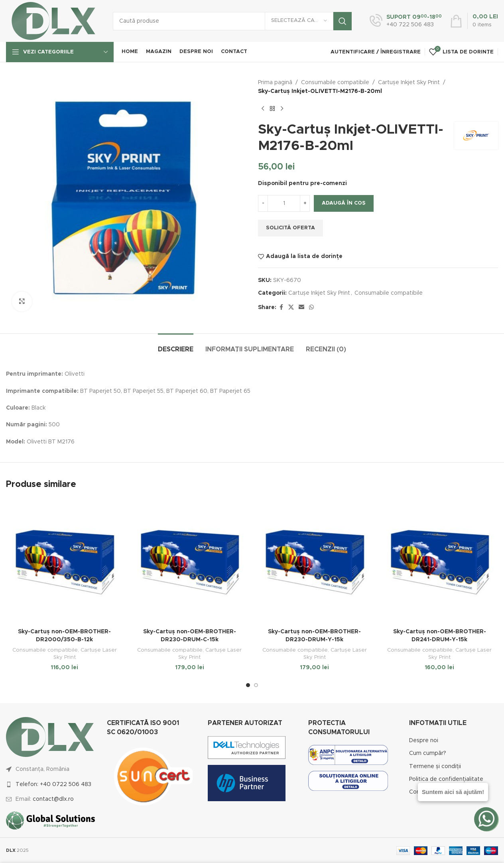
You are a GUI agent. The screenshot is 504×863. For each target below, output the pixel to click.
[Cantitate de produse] (284, 203)
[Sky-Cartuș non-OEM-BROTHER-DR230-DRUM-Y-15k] (315, 562)
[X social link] (291, 307)
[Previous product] (263, 109)
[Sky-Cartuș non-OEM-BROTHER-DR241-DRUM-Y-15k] (440, 562)
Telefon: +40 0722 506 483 (53, 784)
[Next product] (282, 109)
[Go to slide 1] (248, 685)
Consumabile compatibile (335, 83)
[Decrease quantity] (263, 203)
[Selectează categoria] (299, 21)
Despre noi (424, 741)
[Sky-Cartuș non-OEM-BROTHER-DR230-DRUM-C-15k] (190, 562)
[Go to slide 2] (256, 685)
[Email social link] (301, 307)
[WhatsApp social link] (311, 307)
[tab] (176, 346)
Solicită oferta (290, 228)
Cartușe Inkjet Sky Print (409, 83)
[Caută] (232, 21)
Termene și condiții (435, 766)
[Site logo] (53, 21)
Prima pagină (275, 83)
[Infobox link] (406, 21)
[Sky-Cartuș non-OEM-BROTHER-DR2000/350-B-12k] (65, 562)
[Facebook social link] (281, 307)
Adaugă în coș (344, 203)
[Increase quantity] (305, 203)
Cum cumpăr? (428, 753)
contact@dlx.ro (53, 799)
